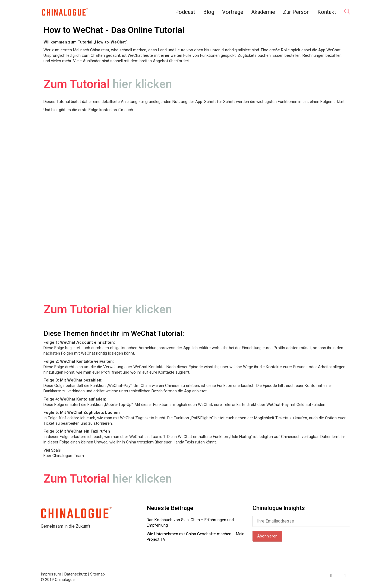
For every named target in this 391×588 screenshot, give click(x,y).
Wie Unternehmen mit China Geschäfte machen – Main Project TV (195, 537)
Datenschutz (76, 574)
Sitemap (97, 574)
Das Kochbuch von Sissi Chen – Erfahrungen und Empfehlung (190, 523)
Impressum (51, 574)
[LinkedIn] (345, 576)
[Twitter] (331, 576)
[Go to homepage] (64, 12)
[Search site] (347, 12)
